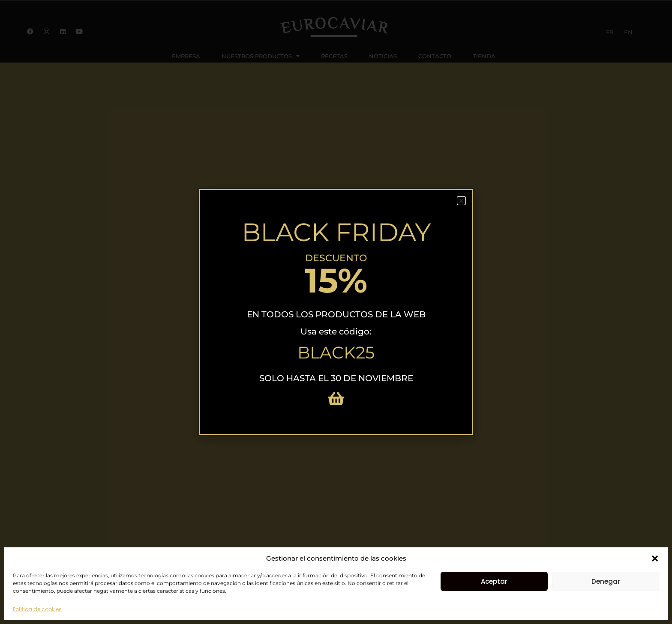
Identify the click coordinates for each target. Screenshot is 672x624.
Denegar (606, 581)
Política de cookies (37, 609)
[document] (336, 312)
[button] (655, 558)
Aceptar (494, 581)
